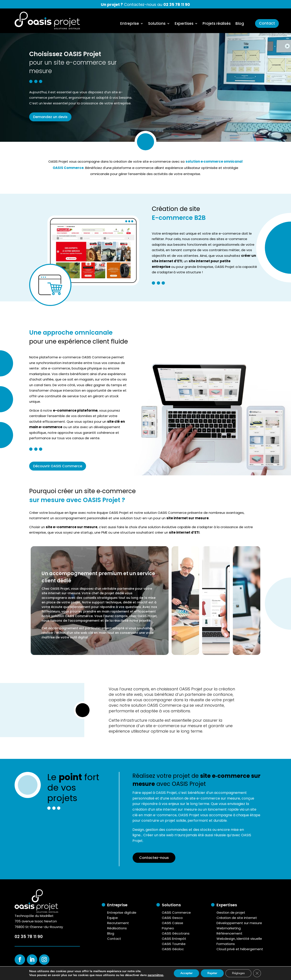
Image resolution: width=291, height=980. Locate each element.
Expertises (184, 24)
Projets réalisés (217, 24)
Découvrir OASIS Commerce (58, 466)
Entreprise (130, 24)
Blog (240, 24)
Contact (267, 23)
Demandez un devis (50, 117)
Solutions (157, 24)
